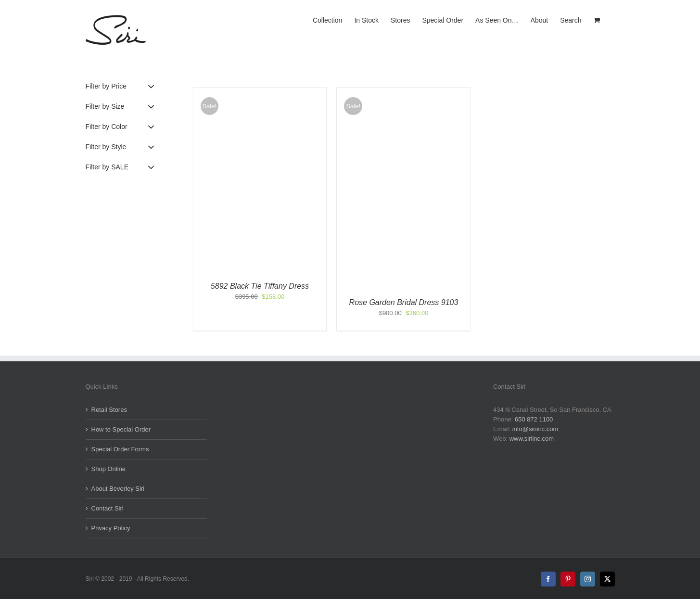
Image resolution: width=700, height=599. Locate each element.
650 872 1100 (534, 419)
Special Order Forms (120, 449)
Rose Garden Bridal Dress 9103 (404, 302)
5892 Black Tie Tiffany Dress (260, 286)
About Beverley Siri (118, 489)
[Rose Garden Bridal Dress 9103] (403, 92)
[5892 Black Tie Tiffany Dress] (260, 92)
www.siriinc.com (532, 439)
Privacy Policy (111, 528)
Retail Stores (109, 410)
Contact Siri (108, 508)
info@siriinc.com (535, 429)
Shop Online (109, 469)
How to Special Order (121, 429)
